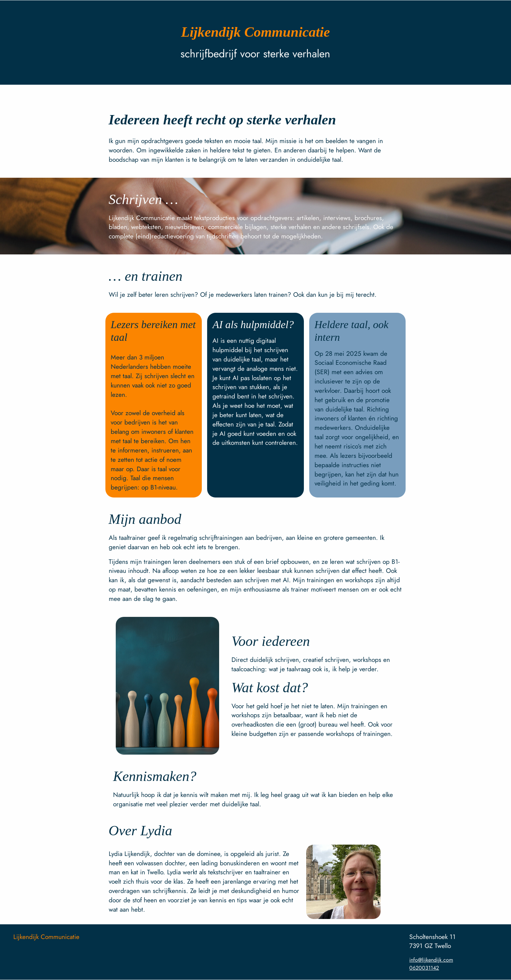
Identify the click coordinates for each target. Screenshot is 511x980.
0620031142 (424, 968)
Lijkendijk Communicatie (46, 937)
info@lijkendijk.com (431, 960)
